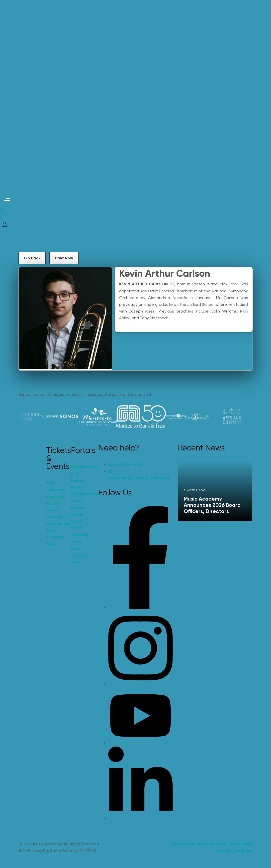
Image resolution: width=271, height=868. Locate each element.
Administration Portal (81, 497)
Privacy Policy (239, 844)
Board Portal (77, 484)
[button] (7, 199)
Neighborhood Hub (81, 470)
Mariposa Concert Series (55, 503)
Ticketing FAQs (55, 541)
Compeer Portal (80, 558)
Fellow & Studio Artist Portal (79, 518)
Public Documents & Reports (198, 844)
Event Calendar (55, 486)
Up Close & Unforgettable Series (56, 523)
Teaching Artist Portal (80, 541)
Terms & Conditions (234, 851)
